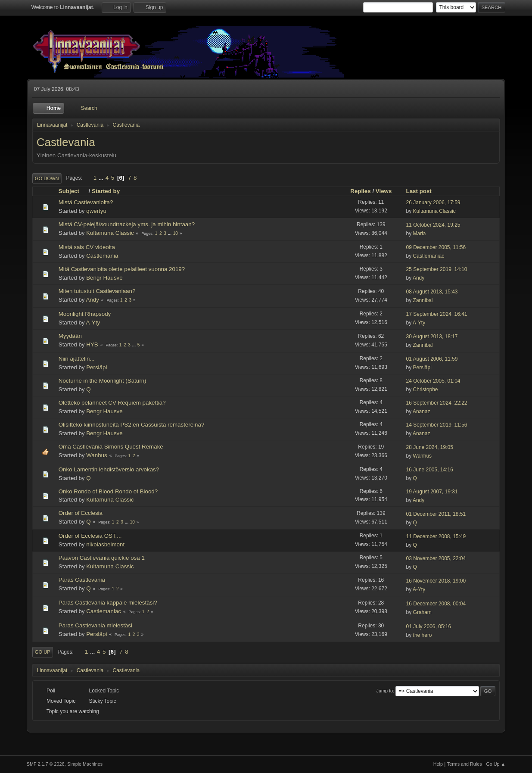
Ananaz (422, 411)
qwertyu (96, 211)
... (102, 178)
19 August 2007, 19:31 (432, 492)
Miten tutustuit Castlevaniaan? (97, 291)
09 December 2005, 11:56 (436, 247)
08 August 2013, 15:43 (432, 292)
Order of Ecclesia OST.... (90, 536)
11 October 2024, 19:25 (433, 225)
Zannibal (423, 300)
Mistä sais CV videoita (87, 247)
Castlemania (102, 256)
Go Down (47, 178)
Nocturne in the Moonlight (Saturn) (103, 381)
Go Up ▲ (496, 764)
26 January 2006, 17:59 (433, 203)
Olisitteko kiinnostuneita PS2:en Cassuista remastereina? (132, 425)
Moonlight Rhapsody (85, 314)
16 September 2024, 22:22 (437, 403)
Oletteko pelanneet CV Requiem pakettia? (112, 403)
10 (176, 233)
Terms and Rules (465, 764)
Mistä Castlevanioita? (86, 202)
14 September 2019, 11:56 (437, 425)
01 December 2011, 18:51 (436, 514)
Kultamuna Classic (434, 211)
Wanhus (96, 455)
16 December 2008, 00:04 (436, 604)
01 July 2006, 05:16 (429, 627)
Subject (73, 191)
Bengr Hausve (104, 278)
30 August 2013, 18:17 (432, 337)
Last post (419, 191)
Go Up (43, 652)
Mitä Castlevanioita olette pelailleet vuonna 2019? (122, 269)
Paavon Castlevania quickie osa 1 (102, 558)
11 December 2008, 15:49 (436, 536)
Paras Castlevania (82, 580)
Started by (106, 191)
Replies (360, 191)
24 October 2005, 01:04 (433, 381)
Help (438, 764)
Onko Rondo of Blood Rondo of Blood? (108, 491)
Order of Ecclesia (81, 513)
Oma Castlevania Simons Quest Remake (111, 447)
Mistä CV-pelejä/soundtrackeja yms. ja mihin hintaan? (127, 224)
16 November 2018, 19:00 (436, 581)
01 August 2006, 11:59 (432, 359)
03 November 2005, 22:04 (436, 558)
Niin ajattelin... (77, 359)
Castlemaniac (429, 256)
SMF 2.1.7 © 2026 (46, 764)
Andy (418, 278)
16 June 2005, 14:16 (430, 470)
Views (384, 191)
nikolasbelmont (105, 544)
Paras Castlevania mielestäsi (95, 625)
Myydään (70, 336)
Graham (422, 612)
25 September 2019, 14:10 (437, 269)
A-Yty (93, 323)
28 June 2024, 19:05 (430, 447)
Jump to (385, 691)
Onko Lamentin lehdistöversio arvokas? (109, 469)
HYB (92, 344)
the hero (423, 635)
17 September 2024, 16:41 (437, 314)
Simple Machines (85, 764)
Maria (420, 234)
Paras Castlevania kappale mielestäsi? (108, 603)
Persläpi (96, 367)
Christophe (426, 390)
